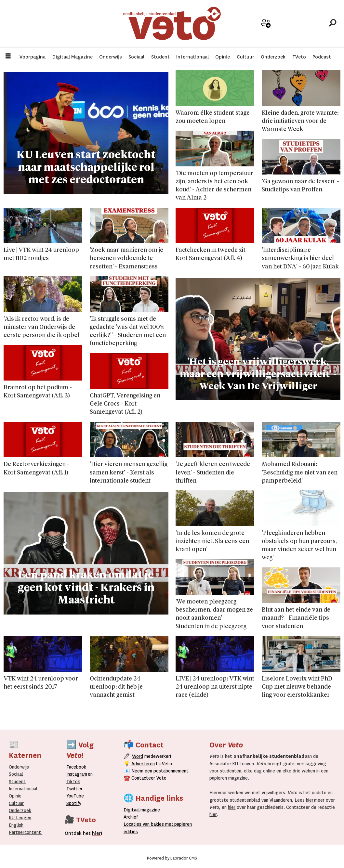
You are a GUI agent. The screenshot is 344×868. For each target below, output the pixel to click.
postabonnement (171, 771)
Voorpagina (33, 57)
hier (310, 800)
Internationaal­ (23, 789)
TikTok (73, 782)
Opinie (223, 57)
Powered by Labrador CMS (172, 858)
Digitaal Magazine (73, 57)
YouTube (75, 796)
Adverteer (244, 26)
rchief (131, 817)
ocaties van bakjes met (150, 824)
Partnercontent (25, 832)
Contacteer (143, 778)
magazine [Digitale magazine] (143, 810)
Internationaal (192, 57)
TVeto (299, 57)
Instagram (77, 774)
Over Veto (310, 26)
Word (138, 756)
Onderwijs (111, 57)
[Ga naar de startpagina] (172, 24)
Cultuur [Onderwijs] (16, 803)
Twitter (74, 789)
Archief (288, 26)
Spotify (74, 803)
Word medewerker (266, 29)
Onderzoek (273, 57)
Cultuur (245, 57)
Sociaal (136, 57)
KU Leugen (20, 818)
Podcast (322, 57)
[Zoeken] (333, 24)
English (16, 825)
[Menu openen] (8, 57)
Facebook (76, 767)
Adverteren (143, 764)
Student (160, 57)
